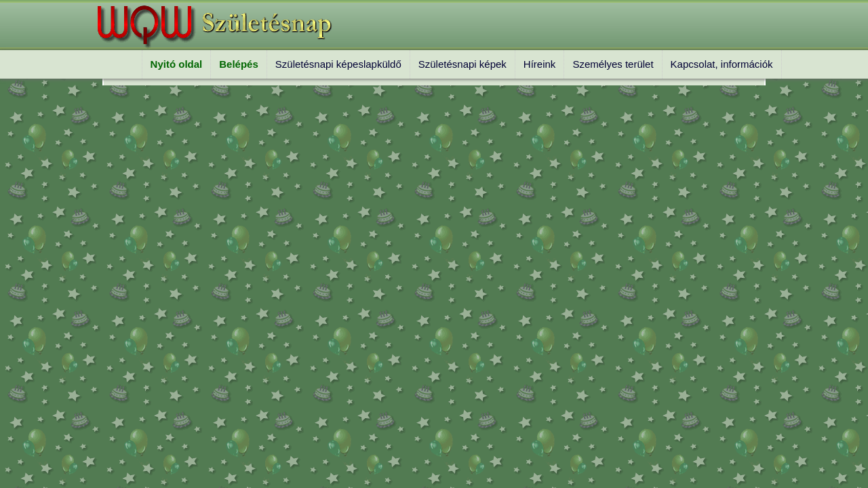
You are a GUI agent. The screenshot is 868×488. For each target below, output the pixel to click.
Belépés (239, 64)
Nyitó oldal (177, 64)
